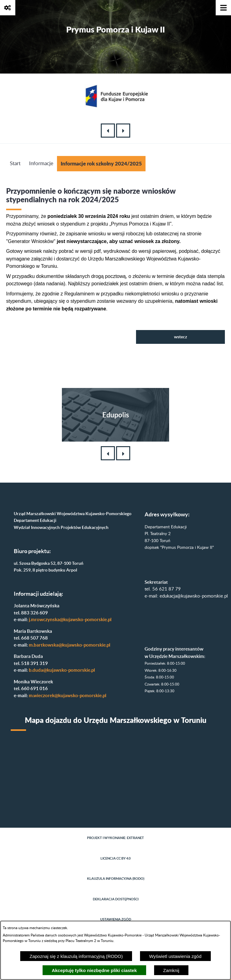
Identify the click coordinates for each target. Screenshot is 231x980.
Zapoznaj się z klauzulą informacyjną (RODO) (76, 956)
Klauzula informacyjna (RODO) (116, 879)
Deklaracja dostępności (116, 899)
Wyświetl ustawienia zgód (175, 956)
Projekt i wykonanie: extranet (115, 838)
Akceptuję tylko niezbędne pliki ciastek (94, 970)
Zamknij (171, 970)
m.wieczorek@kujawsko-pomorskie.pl (68, 695)
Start (15, 163)
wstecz (181, 337)
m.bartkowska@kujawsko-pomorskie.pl (70, 645)
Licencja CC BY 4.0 (115, 858)
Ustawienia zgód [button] (116, 919)
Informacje (41, 163)
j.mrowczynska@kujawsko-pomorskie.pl (70, 619)
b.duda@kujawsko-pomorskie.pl (62, 670)
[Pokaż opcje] (8, 8)
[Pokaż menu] (223, 8)
